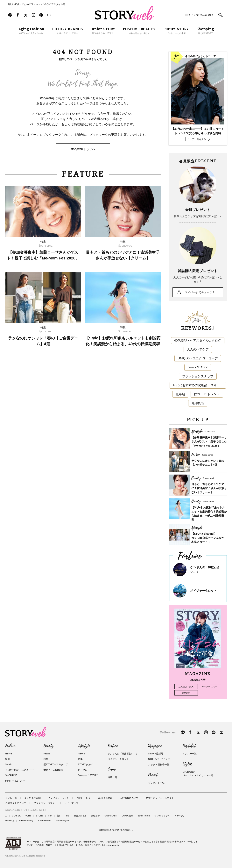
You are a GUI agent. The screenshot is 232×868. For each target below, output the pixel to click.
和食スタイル (80, 816)
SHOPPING (11, 775)
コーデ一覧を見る (197, 139)
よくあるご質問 (32, 798)
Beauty (49, 746)
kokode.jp (10, 821)
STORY (39, 816)
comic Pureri (144, 816)
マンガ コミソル (162, 816)
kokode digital (62, 821)
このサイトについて (16, 803)
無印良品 (198, 403)
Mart (50, 816)
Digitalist (189, 746)
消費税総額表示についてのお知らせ (116, 830)
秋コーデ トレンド (207, 394)
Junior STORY (198, 367)
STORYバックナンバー (160, 759)
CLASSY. (16, 816)
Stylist (187, 764)
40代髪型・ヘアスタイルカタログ (198, 340)
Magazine (155, 746)
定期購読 (186, 693)
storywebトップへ (83, 149)
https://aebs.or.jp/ (111, 845)
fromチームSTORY (15, 781)
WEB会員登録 (105, 798)
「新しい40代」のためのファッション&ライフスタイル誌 (35, 4)
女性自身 (95, 816)
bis (68, 816)
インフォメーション (59, 798)
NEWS (9, 754)
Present (153, 775)
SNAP (8, 765)
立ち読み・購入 (186, 687)
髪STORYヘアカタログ (56, 765)
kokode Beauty (26, 821)
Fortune (113, 746)
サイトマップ (71, 803)
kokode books (44, 821)
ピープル (83, 770)
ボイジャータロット (204, 591)
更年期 (180, 394)
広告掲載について (129, 798)
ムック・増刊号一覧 (159, 765)
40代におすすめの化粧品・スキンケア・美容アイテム (199, 385)
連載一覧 (112, 777)
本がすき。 (180, 816)
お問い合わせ (83, 798)
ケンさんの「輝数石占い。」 (123, 754)
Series (112, 769)
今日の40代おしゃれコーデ (19, 770)
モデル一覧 (11, 798)
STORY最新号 (156, 754)
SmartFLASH (111, 816)
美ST (59, 816)
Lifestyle (84, 746)
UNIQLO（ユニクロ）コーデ (198, 358)
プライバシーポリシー (45, 803)
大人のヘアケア (198, 349)
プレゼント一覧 (156, 783)
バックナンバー (209, 687)
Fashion (10, 746)
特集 (8, 759)
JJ (6, 816)
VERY (28, 816)
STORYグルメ (85, 765)
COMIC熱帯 (127, 816)
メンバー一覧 (190, 754)
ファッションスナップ (198, 376)
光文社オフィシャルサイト (160, 798)
